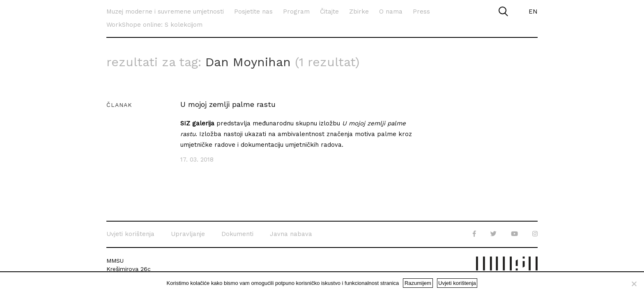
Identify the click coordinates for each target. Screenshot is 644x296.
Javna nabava (291, 234)
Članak (119, 105)
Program (296, 12)
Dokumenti (237, 234)
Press (421, 12)
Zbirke (359, 12)
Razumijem (418, 283)
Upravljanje (188, 234)
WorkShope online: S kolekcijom (154, 25)
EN (533, 12)
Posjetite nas (253, 12)
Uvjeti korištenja (130, 234)
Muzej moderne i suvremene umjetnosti (165, 12)
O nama (391, 12)
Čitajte (329, 12)
